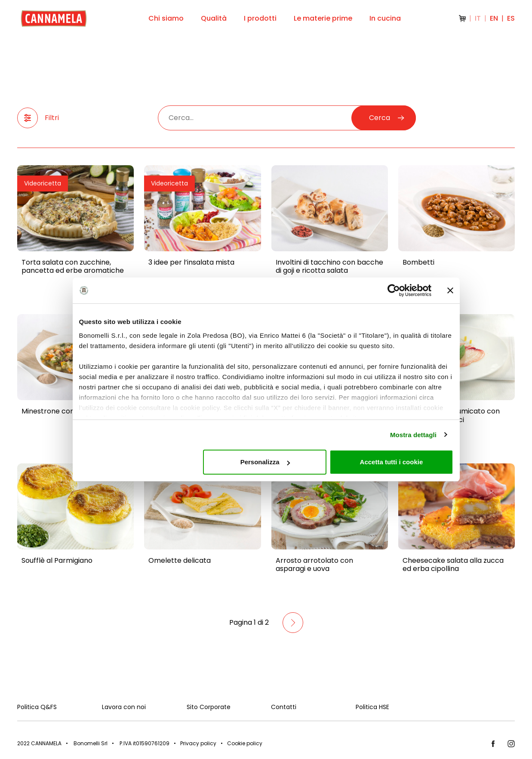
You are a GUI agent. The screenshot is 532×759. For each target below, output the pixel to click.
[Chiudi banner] (450, 290)
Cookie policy (245, 743)
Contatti (284, 707)
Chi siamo (166, 18)
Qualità (214, 18)
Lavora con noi (124, 707)
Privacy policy (198, 743)
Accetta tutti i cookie (392, 462)
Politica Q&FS (37, 707)
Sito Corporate (209, 707)
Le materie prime (323, 18)
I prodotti (260, 18)
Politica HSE (372, 707)
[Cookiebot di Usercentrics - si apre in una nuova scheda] (394, 290)
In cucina (385, 18)
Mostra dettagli (413, 435)
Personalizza (265, 462)
